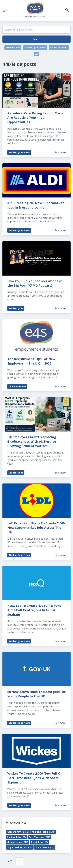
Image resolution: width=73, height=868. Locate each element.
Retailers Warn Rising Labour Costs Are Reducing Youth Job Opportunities (36, 118)
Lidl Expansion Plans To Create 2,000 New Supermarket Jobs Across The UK (36, 528)
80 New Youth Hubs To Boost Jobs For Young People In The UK (37, 694)
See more (60, 152)
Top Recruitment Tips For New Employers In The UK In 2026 (32, 361)
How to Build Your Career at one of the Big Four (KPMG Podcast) (35, 283)
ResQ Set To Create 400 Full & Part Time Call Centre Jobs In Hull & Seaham (34, 610)
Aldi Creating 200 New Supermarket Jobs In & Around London (36, 205)
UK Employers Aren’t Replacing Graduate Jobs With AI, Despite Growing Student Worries (32, 441)
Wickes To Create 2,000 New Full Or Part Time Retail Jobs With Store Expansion (35, 778)
